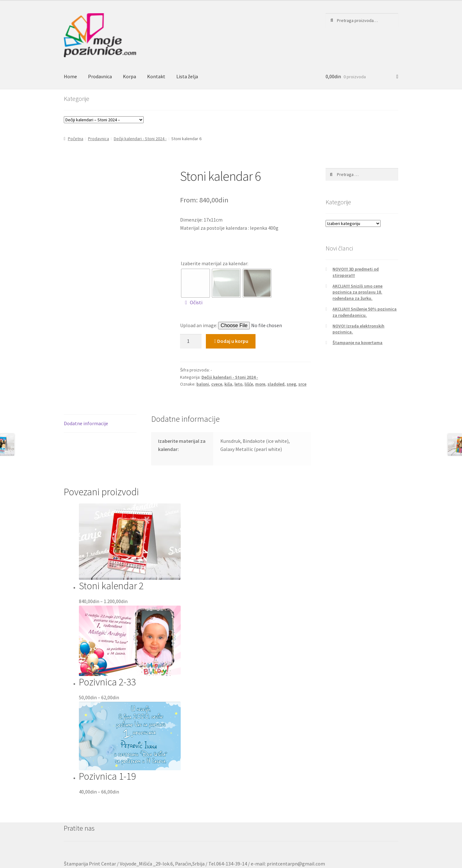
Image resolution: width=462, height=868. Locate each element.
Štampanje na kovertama (357, 343)
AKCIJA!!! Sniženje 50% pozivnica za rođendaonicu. (365, 312)
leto (238, 384)
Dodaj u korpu (233, 341)
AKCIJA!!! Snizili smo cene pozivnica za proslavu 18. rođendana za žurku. (357, 292)
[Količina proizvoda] (191, 341)
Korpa (129, 76)
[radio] (195, 283)
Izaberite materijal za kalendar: (214, 263)
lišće (249, 384)
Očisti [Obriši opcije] (196, 302)
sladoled (276, 384)
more (260, 384)
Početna (76, 139)
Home (70, 76)
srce (302, 384)
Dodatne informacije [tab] (86, 423)
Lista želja (187, 76)
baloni (203, 384)
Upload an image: (199, 325)
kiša (228, 384)
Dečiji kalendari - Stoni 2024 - (140, 139)
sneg (291, 384)
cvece (217, 384)
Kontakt (156, 76)
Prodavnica (100, 76)
